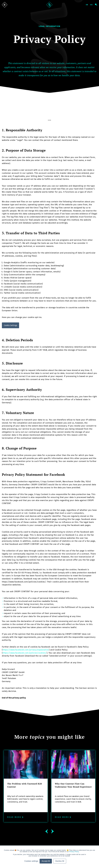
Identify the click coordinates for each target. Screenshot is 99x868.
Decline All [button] (60, 861)
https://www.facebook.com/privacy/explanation (26, 650)
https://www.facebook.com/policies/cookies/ (25, 653)
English (88, 5)
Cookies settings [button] (31, 861)
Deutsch (93, 5)
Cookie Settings (10, 325)
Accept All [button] (46, 861)
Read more (16, 817)
